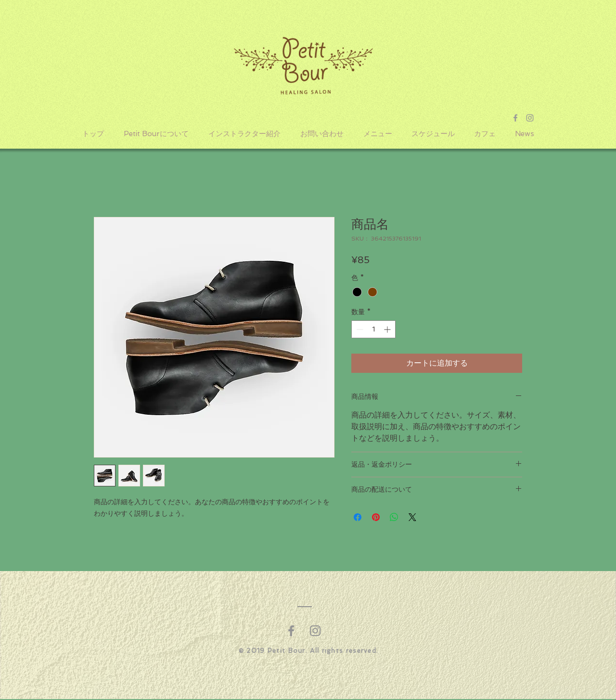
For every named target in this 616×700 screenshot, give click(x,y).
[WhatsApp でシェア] (394, 517)
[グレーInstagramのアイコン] (315, 631)
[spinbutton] (373, 329)
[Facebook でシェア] (358, 517)
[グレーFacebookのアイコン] (291, 631)
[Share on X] (412, 517)
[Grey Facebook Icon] (515, 118)
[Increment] (388, 329)
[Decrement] (359, 329)
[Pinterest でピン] (376, 517)
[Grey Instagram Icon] (530, 118)
